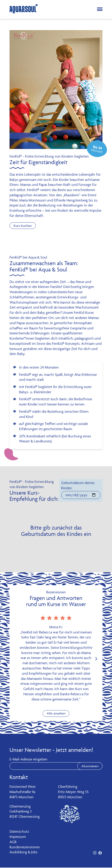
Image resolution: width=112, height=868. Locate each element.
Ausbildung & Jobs (23, 852)
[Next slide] (96, 659)
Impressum (18, 837)
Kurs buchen (23, 226)
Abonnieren (89, 766)
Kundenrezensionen (25, 847)
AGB (13, 842)
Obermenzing (20, 806)
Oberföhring (68, 787)
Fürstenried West (23, 787)
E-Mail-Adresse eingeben (28, 760)
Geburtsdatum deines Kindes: (78, 486)
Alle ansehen (56, 714)
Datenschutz (19, 832)
